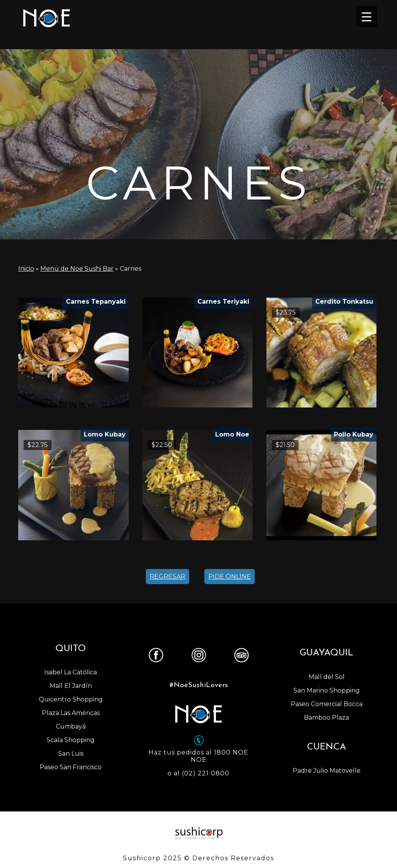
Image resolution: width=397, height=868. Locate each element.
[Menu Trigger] (367, 16)
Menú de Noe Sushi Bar (77, 269)
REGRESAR (167, 577)
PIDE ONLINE (230, 577)
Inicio (26, 269)
